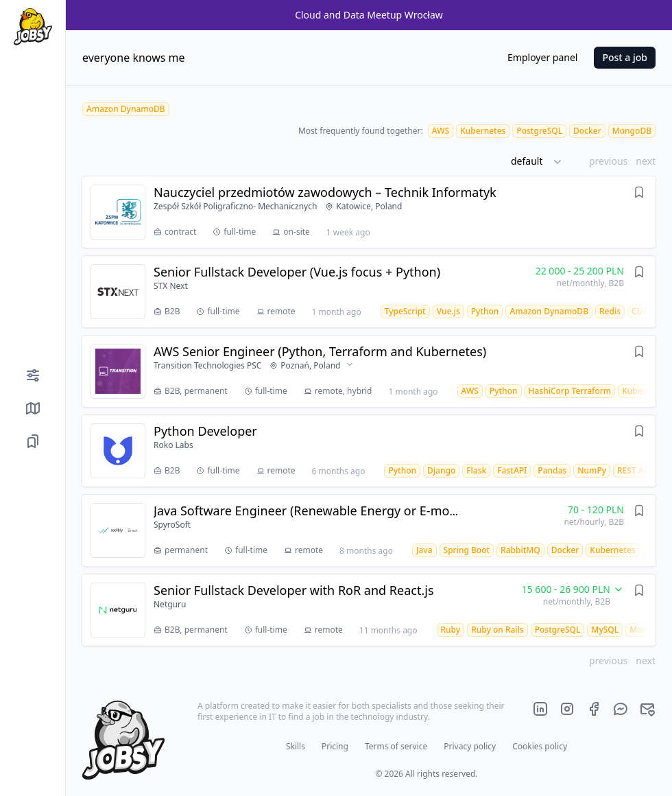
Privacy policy (470, 746)
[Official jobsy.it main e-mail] (647, 709)
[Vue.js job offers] (448, 311)
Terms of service (396, 746)
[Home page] (33, 27)
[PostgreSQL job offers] (539, 131)
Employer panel (542, 57)
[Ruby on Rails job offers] (497, 630)
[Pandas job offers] (552, 470)
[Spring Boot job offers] (467, 550)
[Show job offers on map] (33, 408)
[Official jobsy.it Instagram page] (567, 709)
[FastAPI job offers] (512, 470)
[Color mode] (33, 771)
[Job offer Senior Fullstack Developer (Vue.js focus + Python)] (369, 292)
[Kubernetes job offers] (483, 131)
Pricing (335, 746)
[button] (542, 161)
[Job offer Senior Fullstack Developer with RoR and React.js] (369, 610)
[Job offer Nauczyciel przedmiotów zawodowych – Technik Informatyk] (369, 212)
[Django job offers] (441, 470)
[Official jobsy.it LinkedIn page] (540, 709)
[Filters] (33, 375)
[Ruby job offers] (451, 630)
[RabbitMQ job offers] (520, 550)
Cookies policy (540, 746)
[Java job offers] (424, 550)
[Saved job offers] (33, 441)
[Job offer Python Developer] (369, 451)
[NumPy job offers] (592, 470)
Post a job (625, 57)
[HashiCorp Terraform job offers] (570, 391)
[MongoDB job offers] (632, 131)
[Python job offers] (485, 311)
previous (608, 161)
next (646, 161)
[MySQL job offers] (605, 630)
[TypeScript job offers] (405, 311)
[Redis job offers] (610, 311)
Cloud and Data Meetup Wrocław (369, 15)
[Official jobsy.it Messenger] (621, 709)
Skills (296, 746)
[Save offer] (639, 194)
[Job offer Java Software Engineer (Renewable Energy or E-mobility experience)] (369, 530)
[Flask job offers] (476, 470)
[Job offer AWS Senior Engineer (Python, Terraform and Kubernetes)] (369, 371)
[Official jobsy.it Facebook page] (594, 709)
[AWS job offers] (441, 131)
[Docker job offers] (587, 131)
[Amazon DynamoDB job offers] (549, 311)
